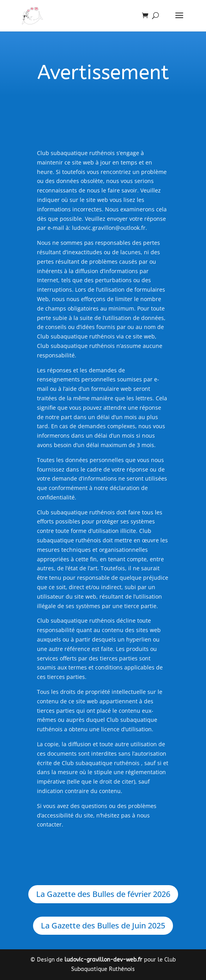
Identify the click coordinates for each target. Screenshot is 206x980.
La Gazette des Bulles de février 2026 (103, 894)
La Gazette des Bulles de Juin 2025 (103, 925)
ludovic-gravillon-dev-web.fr (103, 960)
